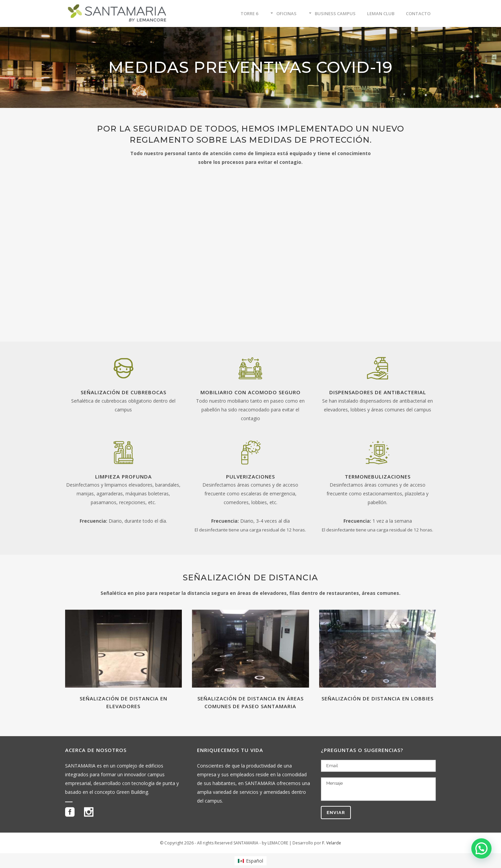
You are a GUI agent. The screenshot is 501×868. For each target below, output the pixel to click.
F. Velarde (332, 843)
